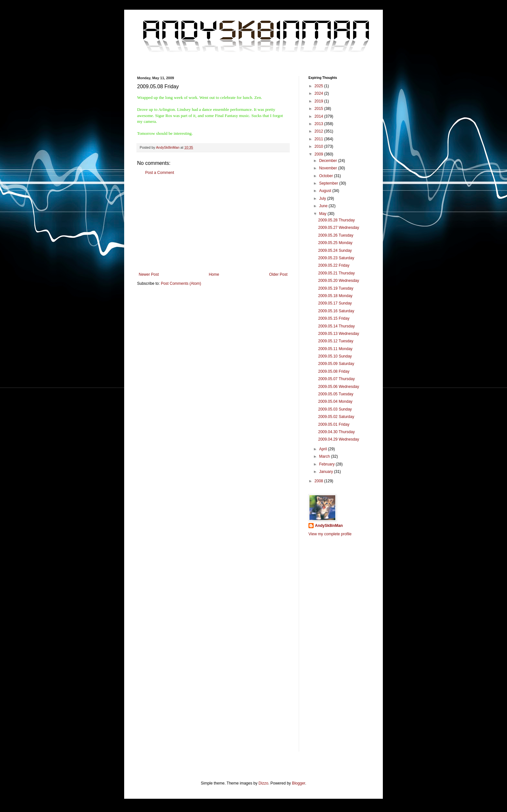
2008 (319, 481)
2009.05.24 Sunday (335, 251)
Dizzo (264, 783)
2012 (319, 131)
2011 (319, 139)
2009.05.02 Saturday (336, 417)
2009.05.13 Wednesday (339, 334)
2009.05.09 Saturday (336, 364)
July (323, 198)
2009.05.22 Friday (334, 265)
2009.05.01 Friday (334, 424)
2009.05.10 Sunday (335, 356)
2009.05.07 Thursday (336, 379)
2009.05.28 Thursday (336, 220)
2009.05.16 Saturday (336, 311)
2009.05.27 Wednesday (339, 228)
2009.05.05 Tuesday (336, 394)
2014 (319, 116)
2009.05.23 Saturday (336, 258)
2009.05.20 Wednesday (339, 281)
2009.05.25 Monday (335, 243)
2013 (319, 124)
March (325, 456)
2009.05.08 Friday (334, 371)
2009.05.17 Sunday (335, 303)
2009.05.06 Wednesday (339, 387)
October (327, 176)
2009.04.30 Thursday (336, 432)
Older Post (278, 274)
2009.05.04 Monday (335, 401)
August (326, 191)
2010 (319, 146)
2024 (319, 93)
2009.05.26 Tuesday (336, 235)
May (323, 214)
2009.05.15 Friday (334, 318)
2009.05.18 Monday (335, 296)
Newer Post (149, 274)
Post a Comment (160, 173)
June (324, 206)
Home (214, 274)
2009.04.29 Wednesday (339, 439)
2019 (319, 101)
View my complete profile (330, 534)
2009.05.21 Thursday (336, 273)
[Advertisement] (213, 224)
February (327, 464)
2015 (319, 109)
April (324, 449)
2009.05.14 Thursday (336, 326)
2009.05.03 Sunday (335, 409)
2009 (319, 154)
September (329, 183)
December (329, 161)
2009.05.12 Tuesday (336, 341)
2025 (319, 86)
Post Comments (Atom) (181, 283)
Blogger (299, 783)
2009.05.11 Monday (335, 349)
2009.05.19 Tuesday (336, 288)
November (329, 168)
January (327, 472)
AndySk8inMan (329, 526)
